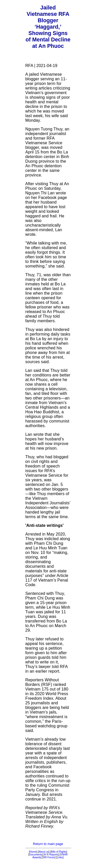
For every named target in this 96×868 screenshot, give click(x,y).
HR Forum (49, 857)
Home (33, 852)
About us (44, 852)
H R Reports (51, 855)
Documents (36, 855)
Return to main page (48, 844)
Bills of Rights (59, 852)
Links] (60, 857)
